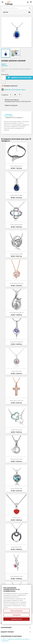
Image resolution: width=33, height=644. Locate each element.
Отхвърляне (16, 615)
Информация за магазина (11, 636)
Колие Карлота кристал (17, 312)
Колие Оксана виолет (16, 342)
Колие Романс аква (16, 488)
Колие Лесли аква (17, 430)
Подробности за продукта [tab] (14, 117)
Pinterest (20, 95)
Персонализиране (16, 611)
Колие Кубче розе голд (17, 283)
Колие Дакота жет (17, 547)
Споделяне (11, 95)
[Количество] (3, 78)
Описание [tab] (9, 114)
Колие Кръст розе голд (16, 400)
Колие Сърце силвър (17, 254)
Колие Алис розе (17, 371)
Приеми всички (17, 619)
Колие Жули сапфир (16, 195)
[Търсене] (16, 8)
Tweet (15, 95)
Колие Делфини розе (17, 576)
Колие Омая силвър (17, 459)
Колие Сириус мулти (16, 225)
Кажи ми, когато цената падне (15, 90)
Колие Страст (16, 518)
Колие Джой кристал (16, 166)
